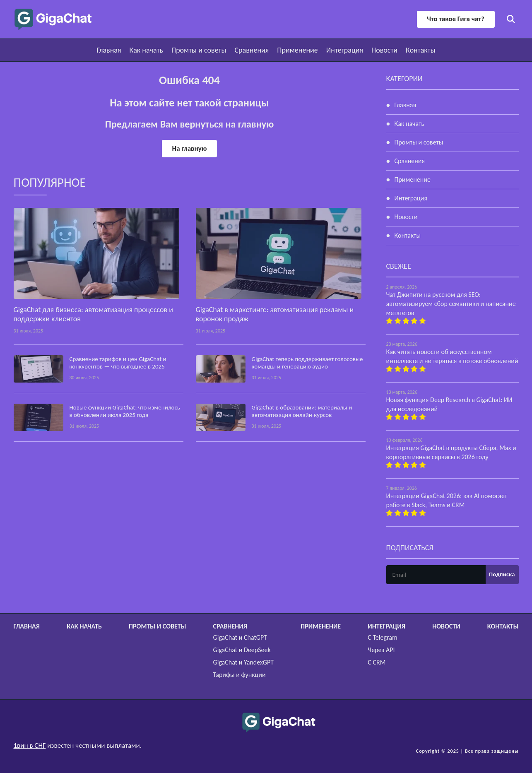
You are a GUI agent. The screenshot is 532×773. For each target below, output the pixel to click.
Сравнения (252, 50)
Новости (384, 50)
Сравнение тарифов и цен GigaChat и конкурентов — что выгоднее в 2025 (118, 363)
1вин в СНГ (30, 745)
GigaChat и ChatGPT (240, 637)
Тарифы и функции (240, 675)
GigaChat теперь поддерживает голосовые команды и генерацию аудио (307, 363)
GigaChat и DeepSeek (242, 650)
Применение (297, 50)
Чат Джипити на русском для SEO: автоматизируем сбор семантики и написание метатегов (451, 304)
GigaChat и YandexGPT (243, 662)
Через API (381, 650)
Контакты (421, 50)
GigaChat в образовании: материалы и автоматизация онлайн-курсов (302, 411)
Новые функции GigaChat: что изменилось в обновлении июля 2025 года (125, 411)
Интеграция (345, 50)
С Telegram (382, 637)
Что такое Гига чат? (455, 19)
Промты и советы (199, 50)
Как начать (146, 50)
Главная (109, 50)
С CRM (377, 662)
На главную (189, 148)
